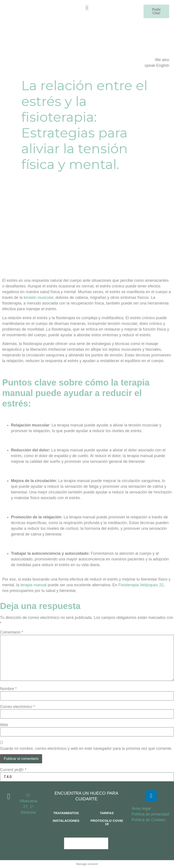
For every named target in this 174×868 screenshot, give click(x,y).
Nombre (8, 689)
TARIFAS (107, 813)
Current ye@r (13, 770)
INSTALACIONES (66, 821)
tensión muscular (39, 298)
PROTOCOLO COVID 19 (107, 822)
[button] (87, 8)
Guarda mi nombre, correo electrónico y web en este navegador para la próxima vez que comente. (86, 748)
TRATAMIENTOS (66, 813)
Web (4, 725)
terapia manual (34, 585)
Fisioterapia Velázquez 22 (141, 585)
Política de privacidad (150, 814)
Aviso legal (141, 808)
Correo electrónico (17, 707)
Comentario (12, 632)
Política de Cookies (148, 820)
